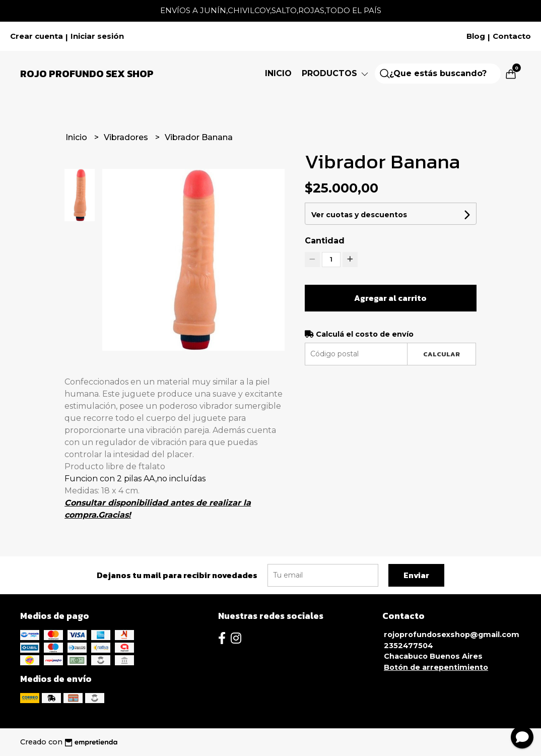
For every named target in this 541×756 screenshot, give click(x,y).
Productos (336, 73)
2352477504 (409, 646)
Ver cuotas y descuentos (359, 215)
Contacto (512, 36)
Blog (476, 36)
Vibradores (127, 137)
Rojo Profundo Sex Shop (87, 74)
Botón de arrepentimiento (436, 667)
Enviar (416, 575)
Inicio (278, 73)
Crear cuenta (37, 36)
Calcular (442, 354)
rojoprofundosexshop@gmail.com (452, 635)
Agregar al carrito (390, 298)
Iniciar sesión (97, 36)
